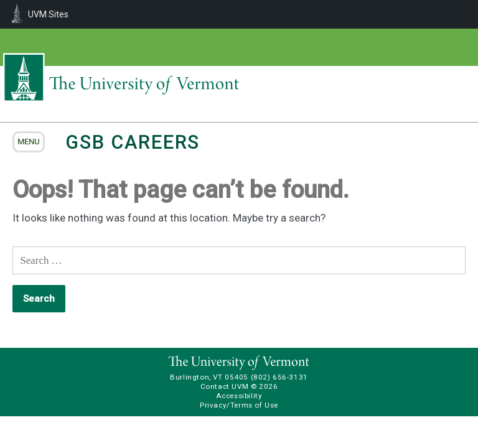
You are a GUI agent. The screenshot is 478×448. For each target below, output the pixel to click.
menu (29, 142)
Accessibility (239, 396)
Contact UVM (224, 386)
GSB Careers (133, 142)
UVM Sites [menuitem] (48, 14)
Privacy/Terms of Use (239, 405)
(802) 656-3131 (279, 377)
